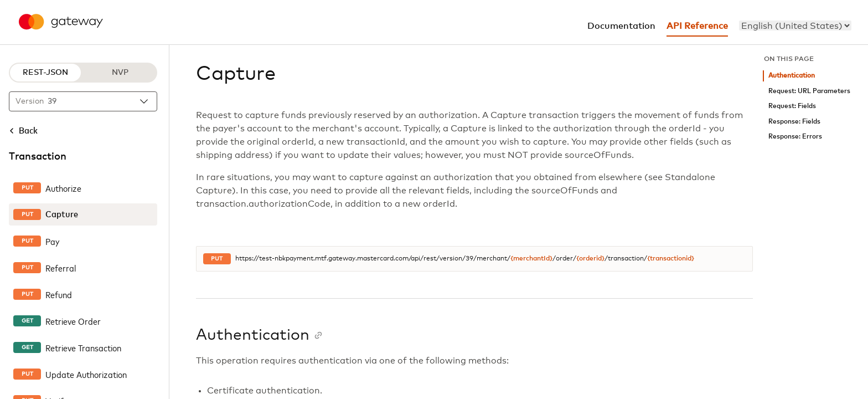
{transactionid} (671, 259)
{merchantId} (531, 259)
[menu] (795, 25)
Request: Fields (792, 106)
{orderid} (590, 259)
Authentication (792, 76)
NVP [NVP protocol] (120, 73)
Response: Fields (794, 122)
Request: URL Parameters (809, 91)
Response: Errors (795, 137)
